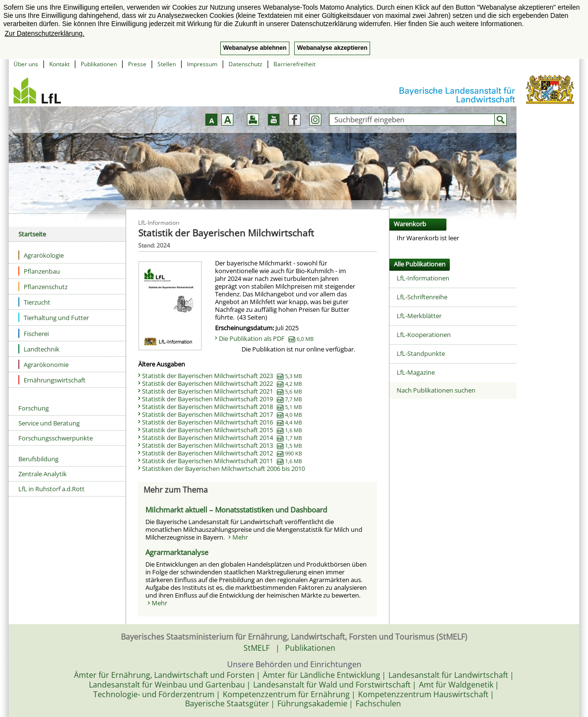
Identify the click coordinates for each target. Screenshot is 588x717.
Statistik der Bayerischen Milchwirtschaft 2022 (222, 383)
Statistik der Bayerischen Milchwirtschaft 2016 (222, 422)
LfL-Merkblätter (419, 316)
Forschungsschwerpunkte (56, 438)
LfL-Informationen (423, 278)
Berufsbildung (38, 459)
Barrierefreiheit (294, 64)
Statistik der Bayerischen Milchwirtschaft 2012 (222, 453)
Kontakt (59, 64)
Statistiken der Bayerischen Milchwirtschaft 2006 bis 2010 (223, 468)
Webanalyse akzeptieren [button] (332, 48)
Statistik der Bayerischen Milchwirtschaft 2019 (222, 399)
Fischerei (34, 333)
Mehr (240, 537)
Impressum (202, 64)
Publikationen (99, 64)
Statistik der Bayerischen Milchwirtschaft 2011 (222, 461)
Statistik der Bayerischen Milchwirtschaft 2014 (222, 438)
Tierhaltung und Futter (54, 317)
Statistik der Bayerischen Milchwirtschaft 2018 (222, 407)
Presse (137, 64)
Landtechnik (39, 349)
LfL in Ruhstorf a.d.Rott (51, 489)
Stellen (167, 64)
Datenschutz (245, 64)
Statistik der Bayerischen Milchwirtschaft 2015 (222, 430)
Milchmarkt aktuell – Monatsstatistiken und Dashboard (236, 510)
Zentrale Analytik (43, 474)
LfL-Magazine (416, 372)
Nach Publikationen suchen (436, 390)
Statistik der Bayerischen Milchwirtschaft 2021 (222, 391)
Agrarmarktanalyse (177, 552)
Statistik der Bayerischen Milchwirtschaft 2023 (222, 376)
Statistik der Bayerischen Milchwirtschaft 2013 (222, 445)
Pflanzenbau (39, 271)
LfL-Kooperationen (424, 335)
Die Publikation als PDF (266, 338)
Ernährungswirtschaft (52, 380)
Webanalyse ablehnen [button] (255, 48)
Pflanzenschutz (43, 286)
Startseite (32, 234)
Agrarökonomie (43, 364)
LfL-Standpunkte (421, 353)
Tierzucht (34, 302)
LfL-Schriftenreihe (422, 297)
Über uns (26, 64)
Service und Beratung (49, 423)
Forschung (34, 408)
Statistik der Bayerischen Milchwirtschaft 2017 (222, 414)
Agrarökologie (41, 255)
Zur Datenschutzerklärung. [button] (45, 33)
